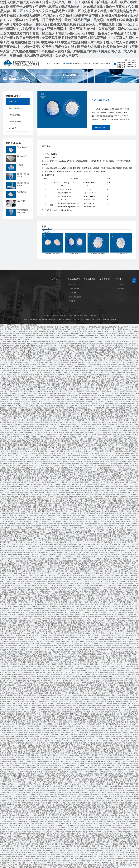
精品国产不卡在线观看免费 (31, 606)
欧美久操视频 (74, 404)
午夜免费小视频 (130, 422)
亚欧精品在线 (30, 772)
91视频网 (77, 366)
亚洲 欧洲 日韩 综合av (131, 360)
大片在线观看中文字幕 (85, 757)
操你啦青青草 (34, 811)
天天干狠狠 (132, 551)
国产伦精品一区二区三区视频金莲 (56, 747)
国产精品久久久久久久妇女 (69, 453)
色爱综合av (12, 852)
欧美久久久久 (58, 687)
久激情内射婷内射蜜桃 (109, 751)
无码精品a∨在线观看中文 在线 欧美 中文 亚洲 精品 (77, 598)
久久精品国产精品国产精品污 (36, 534)
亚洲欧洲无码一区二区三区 (76, 718)
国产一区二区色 (39, 807)
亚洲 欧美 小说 (93, 600)
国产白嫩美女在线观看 (54, 546)
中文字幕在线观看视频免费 (14, 462)
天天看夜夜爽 (104, 803)
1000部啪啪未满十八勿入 (85, 586)
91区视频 (122, 457)
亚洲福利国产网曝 (87, 664)
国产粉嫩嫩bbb (38, 538)
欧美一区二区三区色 (37, 488)
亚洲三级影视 (24, 582)
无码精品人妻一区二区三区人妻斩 (17, 354)
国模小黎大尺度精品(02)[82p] (22, 344)
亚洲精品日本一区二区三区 (111, 848)
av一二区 (116, 582)
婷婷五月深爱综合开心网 (110, 619)
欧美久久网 (132, 400)
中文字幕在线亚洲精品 (51, 768)
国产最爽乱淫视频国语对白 (62, 540)
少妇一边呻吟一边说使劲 (42, 774)
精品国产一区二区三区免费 (35, 517)
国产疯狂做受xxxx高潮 (130, 573)
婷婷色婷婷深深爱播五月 (28, 526)
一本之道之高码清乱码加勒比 (96, 377)
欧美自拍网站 (119, 819)
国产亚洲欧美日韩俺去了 (53, 691)
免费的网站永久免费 (102, 486)
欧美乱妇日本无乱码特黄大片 (88, 790)
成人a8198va (57, 557)
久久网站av (112, 511)
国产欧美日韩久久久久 (11, 584)
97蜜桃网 (78, 391)
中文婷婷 (66, 536)
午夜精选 (48, 538)
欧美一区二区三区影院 (102, 625)
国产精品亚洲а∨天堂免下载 (70, 815)
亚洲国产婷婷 (19, 683)
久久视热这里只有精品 (57, 495)
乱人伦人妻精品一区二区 (78, 600)
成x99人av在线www (77, 536)
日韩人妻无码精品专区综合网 (51, 726)
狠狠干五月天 (114, 495)
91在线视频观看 (89, 526)
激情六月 (120, 681)
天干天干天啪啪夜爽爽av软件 (99, 408)
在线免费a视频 (90, 429)
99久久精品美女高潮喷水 (118, 617)
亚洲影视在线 (104, 730)
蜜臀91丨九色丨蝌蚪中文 (41, 594)
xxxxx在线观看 (72, 528)
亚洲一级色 (134, 486)
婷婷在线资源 (26, 511)
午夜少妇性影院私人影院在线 (11, 346)
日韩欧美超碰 (60, 807)
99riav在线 (46, 706)
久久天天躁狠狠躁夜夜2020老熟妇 (124, 470)
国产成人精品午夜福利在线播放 (122, 505)
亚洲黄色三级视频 (122, 701)
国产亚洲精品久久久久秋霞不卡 (65, 565)
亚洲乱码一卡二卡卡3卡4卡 (122, 737)
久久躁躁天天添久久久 (84, 621)
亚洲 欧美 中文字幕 (32, 730)
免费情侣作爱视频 (73, 573)
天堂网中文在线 (52, 350)
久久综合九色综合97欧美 (20, 751)
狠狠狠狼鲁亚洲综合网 (85, 447)
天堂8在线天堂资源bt (46, 600)
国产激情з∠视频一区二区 (45, 431)
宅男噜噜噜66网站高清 (97, 732)
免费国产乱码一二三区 (70, 584)
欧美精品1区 (114, 553)
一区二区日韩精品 (123, 371)
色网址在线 (30, 567)
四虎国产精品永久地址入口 (89, 575)
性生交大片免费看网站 (116, 722)
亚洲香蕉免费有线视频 (62, 857)
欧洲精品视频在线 (61, 615)
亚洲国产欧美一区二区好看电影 (72, 852)
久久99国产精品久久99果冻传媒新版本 (52, 375)
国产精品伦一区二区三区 (113, 538)
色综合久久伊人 (42, 414)
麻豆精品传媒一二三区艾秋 (41, 542)
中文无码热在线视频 (42, 699)
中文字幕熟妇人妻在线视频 (46, 381)
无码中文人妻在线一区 (57, 422)
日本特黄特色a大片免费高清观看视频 (55, 404)
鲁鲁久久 (55, 828)
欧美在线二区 (42, 362)
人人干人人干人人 (87, 530)
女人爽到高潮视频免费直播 (99, 650)
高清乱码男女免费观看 (27, 795)
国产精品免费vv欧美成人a (117, 551)
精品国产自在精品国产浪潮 (65, 751)
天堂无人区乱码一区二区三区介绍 (101, 637)
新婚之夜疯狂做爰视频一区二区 (26, 588)
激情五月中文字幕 (83, 495)
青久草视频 (67, 739)
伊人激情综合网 (57, 867)
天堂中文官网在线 (7, 559)
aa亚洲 (13, 844)
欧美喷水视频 (83, 842)
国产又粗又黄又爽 (30, 478)
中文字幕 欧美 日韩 (24, 402)
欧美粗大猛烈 (53, 770)
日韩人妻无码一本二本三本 (108, 772)
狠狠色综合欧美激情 (10, 809)
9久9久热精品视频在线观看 (97, 478)
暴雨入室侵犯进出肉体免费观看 (45, 472)
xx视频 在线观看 (95, 673)
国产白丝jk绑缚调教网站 (87, 648)
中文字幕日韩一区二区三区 (115, 449)
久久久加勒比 (91, 735)
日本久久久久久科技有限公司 (34, 823)
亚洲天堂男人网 (91, 774)
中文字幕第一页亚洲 (117, 844)
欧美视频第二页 (65, 828)
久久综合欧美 (61, 439)
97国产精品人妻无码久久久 (82, 652)
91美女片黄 (101, 400)
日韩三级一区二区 (101, 610)
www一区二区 (18, 766)
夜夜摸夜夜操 (22, 735)
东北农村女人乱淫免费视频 (99, 387)
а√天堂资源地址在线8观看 (29, 553)
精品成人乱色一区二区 (19, 788)
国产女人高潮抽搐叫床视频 (114, 441)
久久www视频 (129, 778)
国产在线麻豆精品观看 (24, 571)
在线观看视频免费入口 (74, 627)
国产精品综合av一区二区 (44, 567)
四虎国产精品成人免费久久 (84, 350)
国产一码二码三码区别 (92, 346)
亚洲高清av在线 (88, 747)
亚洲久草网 (128, 679)
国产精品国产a (112, 832)
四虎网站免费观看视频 (54, 551)
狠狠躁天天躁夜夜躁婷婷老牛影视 (63, 745)
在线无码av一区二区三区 (121, 716)
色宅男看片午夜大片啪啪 (28, 513)
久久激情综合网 (6, 807)
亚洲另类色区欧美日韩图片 (91, 815)
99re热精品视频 (45, 718)
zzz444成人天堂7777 (111, 447)
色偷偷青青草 (107, 673)
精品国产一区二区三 (48, 412)
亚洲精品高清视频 (13, 445)
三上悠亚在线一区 (87, 677)
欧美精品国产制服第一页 (69, 606)
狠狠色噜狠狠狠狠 (27, 410)
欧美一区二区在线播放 (112, 666)
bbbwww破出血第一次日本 (10, 639)
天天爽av (77, 737)
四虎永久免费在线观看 (45, 497)
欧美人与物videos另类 (119, 385)
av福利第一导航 (43, 356)
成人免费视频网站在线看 (121, 455)
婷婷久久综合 (5, 435)
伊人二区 (85, 726)
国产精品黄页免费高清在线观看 (21, 484)
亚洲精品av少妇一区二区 (58, 826)
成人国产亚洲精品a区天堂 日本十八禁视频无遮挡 (56, 464)
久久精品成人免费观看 (40, 826)
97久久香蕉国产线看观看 (124, 383)
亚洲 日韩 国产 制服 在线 (28, 474)
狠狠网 (68, 414)
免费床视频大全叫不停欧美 (125, 369)
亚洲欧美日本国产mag (33, 462)
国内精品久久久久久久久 (87, 821)
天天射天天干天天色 (93, 778)
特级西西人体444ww (72, 426)
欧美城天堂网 (33, 735)
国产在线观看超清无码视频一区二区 (104, 615)
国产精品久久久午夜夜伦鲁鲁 (58, 772)
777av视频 (53, 830)
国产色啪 (71, 621)
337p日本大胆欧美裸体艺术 (14, 660)
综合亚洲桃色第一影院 (13, 393)
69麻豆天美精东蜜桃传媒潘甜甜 (12, 741)
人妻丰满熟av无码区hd (124, 350)
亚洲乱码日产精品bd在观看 (18, 619)
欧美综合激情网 (124, 613)
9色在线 (91, 534)
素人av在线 (26, 617)
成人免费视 (10, 536)
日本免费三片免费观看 (52, 577)
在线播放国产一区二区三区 (10, 511)
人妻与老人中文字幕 (14, 803)
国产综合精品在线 (101, 586)
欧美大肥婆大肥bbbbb (25, 637)
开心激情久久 (69, 391)
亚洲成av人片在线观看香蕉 (45, 457)
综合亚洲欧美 (43, 360)
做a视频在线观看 (26, 540)
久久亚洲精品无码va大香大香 (11, 400)
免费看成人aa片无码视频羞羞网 (116, 416)
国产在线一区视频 (32, 377)
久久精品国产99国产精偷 (76, 402)
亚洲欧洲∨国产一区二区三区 (52, 681)
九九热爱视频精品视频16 (91, 513)
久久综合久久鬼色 (109, 524)
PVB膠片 (18, 128)
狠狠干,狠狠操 (38, 691)
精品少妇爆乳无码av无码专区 (125, 404)
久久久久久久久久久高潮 (85, 431)
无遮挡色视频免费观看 (130, 749)
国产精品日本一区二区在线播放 (58, 424)
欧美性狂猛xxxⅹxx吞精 (71, 681)
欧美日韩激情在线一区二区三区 (46, 757)
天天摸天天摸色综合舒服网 (78, 617)
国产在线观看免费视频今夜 (98, 805)
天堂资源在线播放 (7, 381)
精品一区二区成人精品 (94, 823)
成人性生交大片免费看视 (38, 530)
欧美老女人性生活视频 (21, 701)
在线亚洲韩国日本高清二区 (92, 460)
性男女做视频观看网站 (22, 342)
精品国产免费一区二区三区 (101, 362)
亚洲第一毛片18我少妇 (8, 610)
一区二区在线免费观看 (86, 544)
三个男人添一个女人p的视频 (26, 819)
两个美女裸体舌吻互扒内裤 (32, 346)
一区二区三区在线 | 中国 (51, 859)
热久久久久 (80, 751)
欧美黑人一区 (109, 695)
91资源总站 (85, 519)
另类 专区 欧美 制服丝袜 (72, 726)
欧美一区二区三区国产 (104, 604)
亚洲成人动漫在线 (21, 650)
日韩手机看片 (58, 522)
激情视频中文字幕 (122, 375)
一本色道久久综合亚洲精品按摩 (117, 852)
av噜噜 (88, 633)
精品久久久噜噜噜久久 (121, 764)
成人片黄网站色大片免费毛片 (41, 786)
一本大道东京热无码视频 (41, 668)
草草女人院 (61, 532)
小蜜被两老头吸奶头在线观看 (127, 524)
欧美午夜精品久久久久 (80, 637)
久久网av (79, 488)
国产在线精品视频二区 (78, 478)
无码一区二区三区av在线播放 (112, 608)
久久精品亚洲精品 (129, 743)
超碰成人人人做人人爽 (116, 660)
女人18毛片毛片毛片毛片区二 (54, 784)
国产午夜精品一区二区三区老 (32, 505)
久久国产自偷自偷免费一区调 (46, 389)
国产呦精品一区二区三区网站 (39, 737)
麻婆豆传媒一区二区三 (118, 720)
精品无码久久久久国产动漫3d (63, 354)
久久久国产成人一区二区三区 (126, 598)
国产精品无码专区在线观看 (98, 617)
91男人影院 (93, 515)
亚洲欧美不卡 (40, 429)
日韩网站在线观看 (57, 664)
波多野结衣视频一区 (89, 366)
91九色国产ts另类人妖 (57, 414)
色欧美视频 (4, 575)
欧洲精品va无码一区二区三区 (41, 716)
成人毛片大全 (115, 730)
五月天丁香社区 (77, 414)
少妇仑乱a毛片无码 (77, 848)
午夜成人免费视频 (98, 633)
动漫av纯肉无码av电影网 (14, 633)
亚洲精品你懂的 (61, 617)
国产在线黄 (39, 809)
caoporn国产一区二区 (66, 350)
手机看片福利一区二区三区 (104, 683)
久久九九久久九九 (131, 836)
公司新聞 (119, 284)
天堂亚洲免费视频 (130, 648)
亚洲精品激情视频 (23, 714)
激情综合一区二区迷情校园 (114, 718)
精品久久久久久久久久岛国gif (30, 805)
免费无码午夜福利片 (128, 497)
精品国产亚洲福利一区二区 (106, 429)
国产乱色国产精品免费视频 (64, 604)
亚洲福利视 (80, 364)
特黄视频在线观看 (89, 557)
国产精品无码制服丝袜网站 (83, 410)
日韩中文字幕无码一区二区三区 (93, 356)
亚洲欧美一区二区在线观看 (34, 844)
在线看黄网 (30, 755)
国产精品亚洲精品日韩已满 (54, 400)
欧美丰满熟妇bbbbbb (100, 621)
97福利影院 (126, 786)
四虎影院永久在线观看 (29, 503)
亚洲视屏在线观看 (114, 594)
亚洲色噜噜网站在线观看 (44, 604)
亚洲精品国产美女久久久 (96, 832)
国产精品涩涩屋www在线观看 (22, 652)
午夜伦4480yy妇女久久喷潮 (102, 764)
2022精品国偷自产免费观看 (128, 739)
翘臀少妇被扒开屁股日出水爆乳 (32, 445)
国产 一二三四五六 (50, 532)
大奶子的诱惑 (108, 797)
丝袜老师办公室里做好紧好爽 (11, 830)
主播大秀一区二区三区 (75, 666)
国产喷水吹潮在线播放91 (120, 486)
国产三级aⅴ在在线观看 (66, 732)
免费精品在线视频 (77, 360)
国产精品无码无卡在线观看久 (78, 685)
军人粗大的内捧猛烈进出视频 (63, 646)
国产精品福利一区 (22, 371)
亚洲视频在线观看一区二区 (126, 522)
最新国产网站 (14, 364)
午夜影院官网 (67, 861)
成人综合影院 (27, 691)
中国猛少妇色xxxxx (43, 867)
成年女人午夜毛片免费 (40, 848)
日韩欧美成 (7, 780)
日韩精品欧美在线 (48, 751)
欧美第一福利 (31, 507)
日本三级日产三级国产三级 (112, 627)
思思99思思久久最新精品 (73, 867)
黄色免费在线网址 (48, 712)
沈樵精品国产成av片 (7, 838)
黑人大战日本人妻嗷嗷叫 (125, 774)
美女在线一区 (55, 865)
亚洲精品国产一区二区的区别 (95, 788)
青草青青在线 (32, 466)
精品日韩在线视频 (40, 393)
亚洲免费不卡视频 (11, 749)
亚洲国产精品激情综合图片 (37, 855)
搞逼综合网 (109, 542)
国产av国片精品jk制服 (65, 749)
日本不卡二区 (130, 735)
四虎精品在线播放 (51, 445)
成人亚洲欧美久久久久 (98, 519)
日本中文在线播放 (35, 619)
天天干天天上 (99, 546)
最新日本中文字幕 (132, 379)
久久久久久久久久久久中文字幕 (117, 633)
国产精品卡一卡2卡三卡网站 (77, 422)
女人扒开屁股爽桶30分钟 (19, 569)
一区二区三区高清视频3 (35, 352)
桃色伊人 (89, 629)
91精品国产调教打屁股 (129, 509)
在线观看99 (77, 369)
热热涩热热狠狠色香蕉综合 (45, 410)
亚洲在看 (33, 371)
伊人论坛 (106, 747)
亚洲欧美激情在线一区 (27, 468)
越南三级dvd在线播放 (16, 387)
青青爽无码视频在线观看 (100, 865)
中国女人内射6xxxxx (37, 629)
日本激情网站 (11, 761)
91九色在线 (63, 782)
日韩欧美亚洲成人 (100, 499)
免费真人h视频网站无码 (82, 491)
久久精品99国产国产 (70, 821)
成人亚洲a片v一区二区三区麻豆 (49, 819)
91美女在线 (132, 495)
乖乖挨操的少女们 (113, 569)
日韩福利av (52, 792)
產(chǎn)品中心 (67, 69)
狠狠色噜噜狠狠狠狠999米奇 (51, 679)
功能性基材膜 (18, 115)
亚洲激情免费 (115, 509)
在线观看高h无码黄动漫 (10, 513)
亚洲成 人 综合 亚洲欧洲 (119, 685)
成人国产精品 (33, 635)
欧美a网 (125, 726)
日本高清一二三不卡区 (92, 619)
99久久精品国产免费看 (110, 439)
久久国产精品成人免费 (57, 642)
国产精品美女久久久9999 (73, 592)
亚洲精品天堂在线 (81, 433)
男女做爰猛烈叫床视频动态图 (35, 387)
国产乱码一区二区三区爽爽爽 (76, 780)
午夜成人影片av (81, 761)
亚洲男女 (46, 619)
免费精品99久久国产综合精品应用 (59, 569)
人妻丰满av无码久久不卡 (79, 435)
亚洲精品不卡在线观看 (23, 369)
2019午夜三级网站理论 (121, 567)
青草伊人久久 (101, 799)
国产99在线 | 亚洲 (117, 693)
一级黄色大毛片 (123, 615)
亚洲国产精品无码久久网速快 (22, 472)
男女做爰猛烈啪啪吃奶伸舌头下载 (65, 449)
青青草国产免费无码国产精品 (38, 832)
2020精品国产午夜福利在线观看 (36, 608)
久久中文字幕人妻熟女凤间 (118, 393)
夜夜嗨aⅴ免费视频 (81, 720)
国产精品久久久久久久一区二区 (62, 737)
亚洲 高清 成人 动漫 (31, 509)
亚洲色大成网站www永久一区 (50, 654)
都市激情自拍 (67, 515)
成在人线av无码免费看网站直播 (111, 826)
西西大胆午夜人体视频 (128, 865)
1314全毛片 (27, 830)
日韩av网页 (84, 689)
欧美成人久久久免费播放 (70, 474)
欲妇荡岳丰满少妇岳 (85, 625)
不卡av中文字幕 (98, 528)
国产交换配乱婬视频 (44, 519)
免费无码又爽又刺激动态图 (91, 517)
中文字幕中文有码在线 (35, 515)
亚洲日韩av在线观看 (103, 385)
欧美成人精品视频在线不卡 (52, 813)
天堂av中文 (60, 381)
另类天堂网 (36, 366)
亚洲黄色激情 (99, 571)
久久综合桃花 (121, 491)
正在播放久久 (35, 404)
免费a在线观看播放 (70, 437)
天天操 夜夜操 (98, 629)
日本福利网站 (130, 499)
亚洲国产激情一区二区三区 (13, 770)
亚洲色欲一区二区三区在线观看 (57, 823)
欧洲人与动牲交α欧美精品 (55, 596)
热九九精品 (50, 807)
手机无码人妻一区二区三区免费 (61, 675)
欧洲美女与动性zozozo (14, 551)
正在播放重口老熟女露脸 (124, 588)
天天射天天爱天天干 (15, 555)
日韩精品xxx (15, 435)
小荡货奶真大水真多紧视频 (46, 749)
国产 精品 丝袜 (41, 772)
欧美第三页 (15, 689)
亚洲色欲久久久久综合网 (111, 867)
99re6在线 (13, 623)
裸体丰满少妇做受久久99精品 (120, 387)
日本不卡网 (99, 776)
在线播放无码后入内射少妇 (116, 732)
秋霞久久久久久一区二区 (65, 761)
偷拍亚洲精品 (29, 579)
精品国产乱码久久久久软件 (60, 553)
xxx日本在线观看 (12, 426)
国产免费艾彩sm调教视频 (90, 819)
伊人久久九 (20, 850)
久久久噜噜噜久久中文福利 (24, 615)
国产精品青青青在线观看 (84, 499)
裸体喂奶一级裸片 (7, 362)
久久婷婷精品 (40, 424)
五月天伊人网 (54, 453)
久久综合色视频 (74, 695)
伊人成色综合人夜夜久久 (66, 728)
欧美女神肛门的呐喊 (121, 466)
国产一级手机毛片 (118, 406)
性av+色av (83, 832)
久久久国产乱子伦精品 (63, 369)
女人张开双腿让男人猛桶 (65, 499)
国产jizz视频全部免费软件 (115, 546)
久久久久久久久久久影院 (28, 439)
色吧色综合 (29, 683)
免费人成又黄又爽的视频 (108, 493)
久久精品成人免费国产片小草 (73, 373)
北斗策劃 (87, 319)
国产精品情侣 (5, 679)
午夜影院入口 (40, 435)
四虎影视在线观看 (107, 753)
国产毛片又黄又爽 (84, 865)
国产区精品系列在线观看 (9, 441)
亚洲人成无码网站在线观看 (124, 652)
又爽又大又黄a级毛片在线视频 (63, 602)
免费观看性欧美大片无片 (124, 637)
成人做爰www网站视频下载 (92, 836)
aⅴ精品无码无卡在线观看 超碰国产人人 (117, 559)
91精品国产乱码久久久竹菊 (68, 708)
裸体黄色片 (9, 596)
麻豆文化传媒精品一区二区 (19, 786)
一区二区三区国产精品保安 (91, 834)
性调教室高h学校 (108, 859)
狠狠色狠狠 (127, 342)
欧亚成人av (63, 844)
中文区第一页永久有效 (92, 383)
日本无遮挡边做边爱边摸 (15, 443)
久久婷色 (11, 865)
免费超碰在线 (35, 751)
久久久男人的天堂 (122, 861)
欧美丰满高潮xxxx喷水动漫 (40, 714)
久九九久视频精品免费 (44, 420)
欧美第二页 (12, 460)
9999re (109, 782)
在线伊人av (12, 772)
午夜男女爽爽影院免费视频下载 (83, 441)
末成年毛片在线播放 (80, 515)
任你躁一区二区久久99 (59, 451)
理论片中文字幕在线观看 (17, 832)
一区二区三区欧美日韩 (94, 813)
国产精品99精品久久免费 (36, 836)
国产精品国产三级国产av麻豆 (44, 741)
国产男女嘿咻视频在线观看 (40, 689)
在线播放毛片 (125, 706)
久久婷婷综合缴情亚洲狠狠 (100, 685)
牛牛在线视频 (87, 745)
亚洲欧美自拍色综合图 (127, 488)
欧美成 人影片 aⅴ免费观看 (61, 480)
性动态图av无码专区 (19, 780)
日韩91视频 (52, 575)
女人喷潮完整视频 (81, 732)
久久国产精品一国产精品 (110, 354)
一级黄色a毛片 (132, 828)
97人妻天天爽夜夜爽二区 (27, 356)
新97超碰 (84, 855)
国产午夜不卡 (84, 782)
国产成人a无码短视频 (57, 753)
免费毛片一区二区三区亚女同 (57, 842)
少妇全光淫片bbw (133, 511)
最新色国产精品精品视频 (72, 836)
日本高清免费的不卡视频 (99, 495)
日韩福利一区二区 (13, 538)
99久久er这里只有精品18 (13, 644)
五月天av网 (31, 546)
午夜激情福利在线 (71, 658)
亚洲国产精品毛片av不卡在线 (60, 797)
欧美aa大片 (29, 693)
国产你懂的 (45, 555)
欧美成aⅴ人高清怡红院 (74, 509)
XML (93, 319)
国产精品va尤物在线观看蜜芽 (74, 724)
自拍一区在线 (93, 422)
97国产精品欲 (69, 840)
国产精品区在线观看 (130, 608)
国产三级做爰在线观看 (33, 828)
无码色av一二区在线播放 (25, 406)
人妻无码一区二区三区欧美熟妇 (23, 457)
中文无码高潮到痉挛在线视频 (118, 410)
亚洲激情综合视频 (32, 724)
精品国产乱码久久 (27, 435)
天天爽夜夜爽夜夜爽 (39, 764)
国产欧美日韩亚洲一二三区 (115, 379)
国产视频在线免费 (71, 687)
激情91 (127, 474)
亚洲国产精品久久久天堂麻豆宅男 (33, 350)
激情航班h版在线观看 (69, 484)
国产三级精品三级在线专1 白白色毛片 (54, 811)
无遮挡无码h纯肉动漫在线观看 (74, 629)
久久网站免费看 (94, 590)
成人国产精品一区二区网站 (72, 557)
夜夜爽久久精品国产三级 (104, 708)
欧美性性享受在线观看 (32, 770)
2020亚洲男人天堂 (19, 728)
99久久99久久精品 (37, 801)
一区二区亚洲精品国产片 (9, 582)
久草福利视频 (92, 716)
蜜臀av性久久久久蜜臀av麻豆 (80, 342)
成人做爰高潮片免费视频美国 (67, 575)
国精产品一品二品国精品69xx (126, 792)
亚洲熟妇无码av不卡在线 (119, 714)
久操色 (81, 658)
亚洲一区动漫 (105, 575)
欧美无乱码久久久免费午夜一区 (72, 429)
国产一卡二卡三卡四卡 (31, 644)
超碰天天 (112, 691)
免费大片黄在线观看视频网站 (79, 482)
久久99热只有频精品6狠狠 (124, 515)
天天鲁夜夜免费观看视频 (26, 695)
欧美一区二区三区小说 (80, 594)
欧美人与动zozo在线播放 (110, 517)
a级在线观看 (31, 519)
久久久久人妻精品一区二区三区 (125, 542)
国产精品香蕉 (44, 455)
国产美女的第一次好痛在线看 (118, 668)
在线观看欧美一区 (41, 792)
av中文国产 (98, 447)
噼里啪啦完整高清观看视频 (125, 451)
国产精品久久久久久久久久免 (30, 441)
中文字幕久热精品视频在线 (73, 505)
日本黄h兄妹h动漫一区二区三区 (96, 691)
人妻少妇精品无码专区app (46, 761)
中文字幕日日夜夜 (76, 701)
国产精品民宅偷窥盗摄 (53, 821)
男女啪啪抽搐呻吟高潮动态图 (71, 710)
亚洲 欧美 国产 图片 (121, 708)
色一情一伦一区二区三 (19, 418)
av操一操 (98, 747)
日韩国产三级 (104, 553)
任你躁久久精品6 (28, 424)
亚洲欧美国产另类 (43, 664)
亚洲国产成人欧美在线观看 (94, 373)
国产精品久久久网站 (126, 364)
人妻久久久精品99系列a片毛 (110, 573)
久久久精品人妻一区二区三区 (41, 557)
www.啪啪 (32, 749)
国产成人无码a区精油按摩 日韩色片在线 (64, 832)
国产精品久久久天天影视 (42, 658)
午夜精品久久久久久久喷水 (90, 453)
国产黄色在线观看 (61, 600)
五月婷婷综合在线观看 (106, 774)
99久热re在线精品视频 (52, 563)
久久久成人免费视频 (69, 865)
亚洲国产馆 (131, 491)
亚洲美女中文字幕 (103, 654)
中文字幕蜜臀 (19, 495)
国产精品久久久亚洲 (88, 551)
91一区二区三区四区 (101, 741)
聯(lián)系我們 (106, 69)
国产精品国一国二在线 (57, 416)
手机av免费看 (102, 863)
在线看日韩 (71, 495)
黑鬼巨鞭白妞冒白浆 (35, 747)
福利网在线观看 (14, 840)
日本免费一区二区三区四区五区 (49, 433)
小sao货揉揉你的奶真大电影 (115, 675)
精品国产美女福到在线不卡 (59, 406)
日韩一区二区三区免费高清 (32, 373)
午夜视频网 (89, 776)
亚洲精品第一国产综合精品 (71, 730)
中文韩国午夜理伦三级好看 (67, 472)
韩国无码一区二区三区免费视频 (74, 722)
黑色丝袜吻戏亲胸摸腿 (103, 534)
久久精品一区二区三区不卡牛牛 (103, 861)
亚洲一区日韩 (44, 553)
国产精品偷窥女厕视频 (24, 838)
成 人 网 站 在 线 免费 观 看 (105, 526)
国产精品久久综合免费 (35, 561)
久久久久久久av (125, 389)
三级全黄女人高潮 (7, 369)
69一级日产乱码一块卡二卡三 (68, 830)
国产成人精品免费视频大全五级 (105, 468)
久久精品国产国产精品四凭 (91, 412)
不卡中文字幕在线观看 (72, 443)
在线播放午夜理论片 (36, 821)
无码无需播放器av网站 (93, 364)
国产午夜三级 (80, 354)
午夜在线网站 (99, 497)
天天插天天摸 (68, 613)
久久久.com (75, 608)
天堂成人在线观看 (61, 704)
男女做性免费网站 (116, 648)
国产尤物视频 (100, 375)
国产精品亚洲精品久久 (43, 666)
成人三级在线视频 (7, 451)
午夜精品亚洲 (97, 424)
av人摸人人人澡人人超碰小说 (90, 522)
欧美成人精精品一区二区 (32, 536)
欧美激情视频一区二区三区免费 (23, 699)
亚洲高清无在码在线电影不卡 (38, 559)
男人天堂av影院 (106, 590)
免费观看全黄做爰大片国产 (93, 416)
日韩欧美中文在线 (18, 567)
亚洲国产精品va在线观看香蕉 (127, 366)
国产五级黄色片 (116, 743)
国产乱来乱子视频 (112, 830)
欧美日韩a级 (134, 433)
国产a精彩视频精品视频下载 (112, 513)
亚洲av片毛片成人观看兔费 (24, 590)
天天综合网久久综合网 (82, 749)
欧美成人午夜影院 (119, 782)
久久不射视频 (24, 404)
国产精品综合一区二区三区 (38, 639)
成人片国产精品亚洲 (14, 861)
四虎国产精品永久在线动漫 (18, 408)
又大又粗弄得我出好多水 (122, 426)
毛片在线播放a (78, 631)
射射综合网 (36, 369)
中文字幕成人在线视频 (27, 867)
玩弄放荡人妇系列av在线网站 (63, 538)
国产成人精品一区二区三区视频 (37, 495)
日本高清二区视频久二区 (99, 697)
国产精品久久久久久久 (13, 673)
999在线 (75, 743)
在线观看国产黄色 (107, 383)
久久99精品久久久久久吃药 (59, 356)
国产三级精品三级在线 (33, 482)
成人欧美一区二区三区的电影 (101, 567)
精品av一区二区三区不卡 (17, 836)
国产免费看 (7, 507)
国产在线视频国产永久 (56, 530)
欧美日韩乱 (78, 613)
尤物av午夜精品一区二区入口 (105, 664)
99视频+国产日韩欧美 (91, 592)
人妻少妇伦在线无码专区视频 (53, 408)
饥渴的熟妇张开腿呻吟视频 (116, 356)
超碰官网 (56, 710)
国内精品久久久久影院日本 (27, 600)
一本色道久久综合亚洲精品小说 (100, 435)
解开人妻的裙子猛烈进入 (75, 807)
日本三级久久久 (56, 739)
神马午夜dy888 (10, 395)
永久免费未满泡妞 (105, 501)
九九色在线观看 (20, 522)
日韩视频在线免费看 (54, 544)
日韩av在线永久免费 (63, 348)
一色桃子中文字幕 (127, 757)
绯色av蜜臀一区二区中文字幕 (28, 718)
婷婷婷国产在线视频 (72, 664)
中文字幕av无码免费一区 (105, 846)
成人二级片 (113, 613)
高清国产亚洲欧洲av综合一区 (82, 348)
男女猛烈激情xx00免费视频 (14, 693)
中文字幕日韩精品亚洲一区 (62, 542)
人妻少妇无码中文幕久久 (112, 414)
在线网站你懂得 (14, 503)
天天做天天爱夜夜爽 (109, 480)
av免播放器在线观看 (74, 486)
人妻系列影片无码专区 (41, 865)
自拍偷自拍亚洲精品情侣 (9, 468)
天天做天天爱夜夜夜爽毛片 (63, 656)
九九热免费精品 (26, 348)
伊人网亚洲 (7, 799)
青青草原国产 (117, 577)
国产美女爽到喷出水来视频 (19, 817)
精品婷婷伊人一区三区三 (39, 797)
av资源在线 (117, 797)
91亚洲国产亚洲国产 (26, 809)
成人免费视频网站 (107, 780)
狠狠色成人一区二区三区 (95, 389)
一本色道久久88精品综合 (24, 528)
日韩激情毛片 (5, 689)
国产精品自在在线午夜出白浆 (30, 470)
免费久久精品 (51, 776)
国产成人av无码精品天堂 (9, 488)
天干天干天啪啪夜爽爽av (115, 474)
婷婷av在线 (53, 447)
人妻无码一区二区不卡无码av (84, 507)
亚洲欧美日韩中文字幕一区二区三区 (78, 766)
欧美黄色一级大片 (29, 431)
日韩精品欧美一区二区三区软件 (57, 435)
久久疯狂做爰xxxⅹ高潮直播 (18, 573)
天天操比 (69, 588)
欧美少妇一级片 (86, 426)
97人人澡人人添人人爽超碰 (51, 633)
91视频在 (104, 613)
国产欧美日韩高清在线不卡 (54, 755)
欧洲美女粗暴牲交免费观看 (121, 704)
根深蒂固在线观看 (60, 621)
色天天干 (30, 565)
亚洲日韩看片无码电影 (23, 753)
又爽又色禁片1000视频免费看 (45, 790)
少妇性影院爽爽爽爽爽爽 (45, 695)
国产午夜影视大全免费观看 (90, 608)
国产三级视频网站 (61, 387)
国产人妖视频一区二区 (65, 491)
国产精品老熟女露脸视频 (99, 602)
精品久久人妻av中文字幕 (118, 741)
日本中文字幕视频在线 (14, 586)
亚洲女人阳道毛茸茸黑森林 (56, 625)
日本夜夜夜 (71, 488)
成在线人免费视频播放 (110, 412)
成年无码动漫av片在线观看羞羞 (105, 464)
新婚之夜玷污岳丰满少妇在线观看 (112, 592)
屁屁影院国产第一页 (49, 366)
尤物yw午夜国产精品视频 (103, 757)
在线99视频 (82, 449)
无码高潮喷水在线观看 (71, 551)
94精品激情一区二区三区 (102, 745)
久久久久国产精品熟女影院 (33, 766)
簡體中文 (127, 60)
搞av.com (88, 424)
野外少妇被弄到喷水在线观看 (93, 596)
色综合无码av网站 (116, 747)
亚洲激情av (59, 592)
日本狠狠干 (34, 437)
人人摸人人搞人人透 (22, 557)
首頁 (48, 63)
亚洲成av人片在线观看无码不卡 (113, 755)
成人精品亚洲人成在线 (14, 358)
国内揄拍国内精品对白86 (127, 646)
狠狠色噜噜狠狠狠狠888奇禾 (72, 383)
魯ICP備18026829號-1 (109, 319)
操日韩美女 (72, 842)
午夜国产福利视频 (41, 422)
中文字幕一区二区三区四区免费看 (65, 648)
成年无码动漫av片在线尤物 (127, 344)
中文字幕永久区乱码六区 (120, 420)
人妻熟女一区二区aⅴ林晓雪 (67, 670)
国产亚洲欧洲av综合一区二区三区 (62, 693)
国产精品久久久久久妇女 (96, 623)
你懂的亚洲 (24, 689)
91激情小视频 (26, 848)
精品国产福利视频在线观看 (42, 511)
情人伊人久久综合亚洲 (43, 863)
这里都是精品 (6, 778)
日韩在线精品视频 (129, 699)
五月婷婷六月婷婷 (51, 844)
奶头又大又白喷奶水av (43, 522)
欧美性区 (19, 712)
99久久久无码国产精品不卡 (105, 431)
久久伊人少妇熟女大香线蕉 (94, 675)
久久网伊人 (44, 635)
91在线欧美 (101, 759)
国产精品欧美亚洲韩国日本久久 (24, 476)
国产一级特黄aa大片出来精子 (76, 784)
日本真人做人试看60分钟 (129, 557)
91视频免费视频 (120, 753)
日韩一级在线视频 (27, 598)
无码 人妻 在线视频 (41, 637)
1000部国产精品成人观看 (63, 631)
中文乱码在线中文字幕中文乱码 (111, 662)
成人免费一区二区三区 (26, 592)
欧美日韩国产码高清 (66, 445)
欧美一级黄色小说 (59, 718)
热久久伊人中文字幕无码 (118, 395)
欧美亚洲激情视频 (38, 491)
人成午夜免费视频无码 (43, 590)
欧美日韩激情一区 (66, 668)
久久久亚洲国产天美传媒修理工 (14, 548)
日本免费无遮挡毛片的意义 (32, 784)
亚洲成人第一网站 (61, 644)
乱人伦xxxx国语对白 (49, 441)
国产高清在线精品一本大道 (81, 857)
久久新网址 (114, 561)
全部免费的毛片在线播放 (56, 393)
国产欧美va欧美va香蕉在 (92, 693)
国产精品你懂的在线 (74, 362)
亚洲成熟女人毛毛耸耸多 (49, 799)
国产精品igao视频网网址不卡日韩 (96, 850)
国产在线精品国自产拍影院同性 (51, 724)
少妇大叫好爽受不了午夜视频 (105, 855)
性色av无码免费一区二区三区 (90, 712)
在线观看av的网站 (84, 393)
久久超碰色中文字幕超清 (92, 809)
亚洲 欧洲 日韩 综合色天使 (65, 586)
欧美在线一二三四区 (89, 397)
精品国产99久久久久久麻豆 (115, 381)
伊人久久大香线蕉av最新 (43, 540)
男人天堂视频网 (64, 561)
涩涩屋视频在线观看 (50, 782)
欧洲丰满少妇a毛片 (66, 846)
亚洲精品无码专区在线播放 (30, 840)
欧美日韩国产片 (105, 600)
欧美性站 (130, 720)
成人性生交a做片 (75, 747)
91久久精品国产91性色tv (22, 542)
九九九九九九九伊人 (105, 582)
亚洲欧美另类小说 (25, 577)
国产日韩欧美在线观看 (127, 571)
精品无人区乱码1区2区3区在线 (83, 569)
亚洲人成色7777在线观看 (91, 699)
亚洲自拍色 (48, 801)
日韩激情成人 (14, 540)
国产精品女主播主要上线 (51, 470)
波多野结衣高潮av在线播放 (119, 443)
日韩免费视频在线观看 (27, 414)
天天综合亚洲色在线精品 (113, 360)
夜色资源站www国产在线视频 (59, 608)
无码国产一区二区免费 (75, 850)
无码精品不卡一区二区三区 (73, 462)
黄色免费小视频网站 (112, 497)
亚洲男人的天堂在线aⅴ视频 (75, 753)
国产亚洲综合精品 (82, 602)
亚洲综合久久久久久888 (64, 805)
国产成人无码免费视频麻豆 (127, 530)
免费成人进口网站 (129, 513)
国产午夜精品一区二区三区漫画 (54, 850)
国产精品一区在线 (65, 507)
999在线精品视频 (60, 685)
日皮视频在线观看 (57, 455)
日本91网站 (48, 809)
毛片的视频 (41, 697)
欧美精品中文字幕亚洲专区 (112, 710)
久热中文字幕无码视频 (124, 766)
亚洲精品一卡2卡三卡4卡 (9, 404)
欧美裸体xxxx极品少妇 (55, 660)
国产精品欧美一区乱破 (106, 701)
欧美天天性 (95, 749)
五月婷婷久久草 (51, 352)
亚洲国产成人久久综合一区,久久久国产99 (116, 484)
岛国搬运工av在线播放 (38, 701)
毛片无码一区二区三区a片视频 (63, 863)
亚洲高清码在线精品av (83, 646)
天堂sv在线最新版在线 (107, 548)
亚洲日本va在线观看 (110, 424)
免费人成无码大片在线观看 (87, 565)
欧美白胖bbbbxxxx (71, 759)
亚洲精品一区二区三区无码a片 (44, 838)
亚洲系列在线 (16, 424)
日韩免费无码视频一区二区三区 (50, 437)
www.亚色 (24, 364)
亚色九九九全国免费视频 (12, 691)
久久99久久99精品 (58, 627)
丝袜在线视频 (89, 505)
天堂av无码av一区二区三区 (94, 852)
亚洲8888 (6, 482)
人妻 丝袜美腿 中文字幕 (9, 813)
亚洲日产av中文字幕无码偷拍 (90, 439)
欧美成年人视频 (59, 801)
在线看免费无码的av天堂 (43, 652)
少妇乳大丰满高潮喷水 (70, 654)
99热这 (82, 778)
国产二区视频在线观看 (19, 635)
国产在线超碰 (8, 522)
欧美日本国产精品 (59, 590)
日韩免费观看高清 (24, 366)
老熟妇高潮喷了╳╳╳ (43, 602)
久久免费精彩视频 (24, 668)
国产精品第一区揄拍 (38, 582)
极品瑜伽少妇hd (113, 532)
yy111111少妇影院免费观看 (103, 426)
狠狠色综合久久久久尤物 (83, 464)
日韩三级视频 (18, 706)
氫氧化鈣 (18, 102)
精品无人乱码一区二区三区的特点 (19, 594)
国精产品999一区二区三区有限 (119, 728)
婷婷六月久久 (21, 565)
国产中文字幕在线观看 (113, 476)
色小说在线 (62, 389)
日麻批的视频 (91, 400)
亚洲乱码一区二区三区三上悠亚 (26, 360)
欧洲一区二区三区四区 (32, 555)
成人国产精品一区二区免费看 (26, 464)
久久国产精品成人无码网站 (24, 757)
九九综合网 (54, 689)
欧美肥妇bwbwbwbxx (14, 784)
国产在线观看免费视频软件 (16, 519)
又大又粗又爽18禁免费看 (9, 526)
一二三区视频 (63, 482)
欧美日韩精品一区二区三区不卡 (103, 491)
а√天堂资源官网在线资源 (46, 468)
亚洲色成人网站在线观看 (74, 381)
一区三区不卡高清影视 (113, 596)
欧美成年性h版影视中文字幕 (125, 683)
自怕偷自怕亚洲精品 (127, 447)
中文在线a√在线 (34, 679)
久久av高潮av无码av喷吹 (42, 646)
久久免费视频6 (75, 356)
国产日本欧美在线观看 (115, 788)
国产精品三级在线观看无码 (24, 732)
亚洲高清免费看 (88, 486)
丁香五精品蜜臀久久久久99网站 (85, 838)
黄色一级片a (105, 406)
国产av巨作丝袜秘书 (55, 613)
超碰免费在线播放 (93, 753)
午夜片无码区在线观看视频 (92, 358)
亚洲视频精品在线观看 (77, 735)
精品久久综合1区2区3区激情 (79, 644)
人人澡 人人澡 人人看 (82, 567)
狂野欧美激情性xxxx (74, 358)
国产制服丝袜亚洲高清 (53, 677)
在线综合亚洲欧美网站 (95, 718)
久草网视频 (134, 472)
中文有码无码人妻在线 (107, 371)
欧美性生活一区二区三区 (53, 505)
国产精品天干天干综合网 (15, 642)
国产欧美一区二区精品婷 (80, 561)
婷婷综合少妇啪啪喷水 (37, 834)
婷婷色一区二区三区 (45, 503)
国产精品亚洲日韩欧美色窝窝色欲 (81, 704)
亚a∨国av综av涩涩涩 (10, 429)
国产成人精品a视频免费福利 (92, 770)
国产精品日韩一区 (91, 701)
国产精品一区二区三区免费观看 (103, 766)
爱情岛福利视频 (9, 464)
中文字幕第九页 (128, 596)
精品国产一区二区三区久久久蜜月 (23, 710)
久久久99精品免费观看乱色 (69, 689)
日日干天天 (32, 460)
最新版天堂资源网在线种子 (24, 602)
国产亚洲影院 (40, 426)
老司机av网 (99, 538)
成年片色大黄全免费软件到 (88, 472)
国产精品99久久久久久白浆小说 (68, 412)
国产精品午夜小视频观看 (127, 635)
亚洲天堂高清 (42, 364)
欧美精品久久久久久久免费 (27, 739)
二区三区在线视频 (10, 735)
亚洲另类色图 (21, 681)
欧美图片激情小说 (63, 379)
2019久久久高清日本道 (80, 480)
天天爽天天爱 (124, 606)
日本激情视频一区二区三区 (67, 790)
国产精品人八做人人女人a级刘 (48, 474)
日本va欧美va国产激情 (40, 753)
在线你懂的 (19, 842)
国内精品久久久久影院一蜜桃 (112, 778)
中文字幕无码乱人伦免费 (93, 414)
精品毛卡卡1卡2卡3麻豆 (15, 608)
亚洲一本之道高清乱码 (69, 635)
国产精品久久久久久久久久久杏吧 (46, 571)
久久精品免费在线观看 (11, 412)
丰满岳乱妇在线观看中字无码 (111, 699)
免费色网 (20, 844)
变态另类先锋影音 (11, 646)
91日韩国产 (121, 511)
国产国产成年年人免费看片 (126, 855)
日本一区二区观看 (33, 728)
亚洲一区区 (83, 743)
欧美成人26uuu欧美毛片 (50, 606)
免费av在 (28, 722)
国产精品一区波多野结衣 (26, 761)
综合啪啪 (116, 757)
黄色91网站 (39, 592)
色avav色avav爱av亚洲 (91, 488)
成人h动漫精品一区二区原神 (77, 590)
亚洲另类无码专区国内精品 (50, 730)
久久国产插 (111, 519)
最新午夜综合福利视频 (114, 759)
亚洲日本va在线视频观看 (14, 478)
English (134, 60)
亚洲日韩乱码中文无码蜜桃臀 (85, 445)
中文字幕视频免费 (126, 803)
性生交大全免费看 (87, 546)
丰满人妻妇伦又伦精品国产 (118, 863)
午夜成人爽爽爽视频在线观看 (116, 400)
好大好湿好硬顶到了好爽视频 (58, 764)
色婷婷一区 (79, 840)
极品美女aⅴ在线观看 (41, 693)
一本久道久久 (40, 625)
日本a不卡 (96, 532)
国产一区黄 (130, 555)
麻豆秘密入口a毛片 (26, 646)
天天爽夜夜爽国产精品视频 (95, 807)
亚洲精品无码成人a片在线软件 (52, 840)
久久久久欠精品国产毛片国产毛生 (105, 857)
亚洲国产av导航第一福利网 (72, 679)
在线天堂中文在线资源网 (12, 480)
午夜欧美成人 (110, 402)
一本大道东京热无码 (87, 799)
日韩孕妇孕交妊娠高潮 (67, 571)
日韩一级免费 (41, 660)
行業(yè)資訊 (121, 288)
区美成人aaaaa (79, 524)
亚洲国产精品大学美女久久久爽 (87, 493)
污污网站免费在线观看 (74, 596)
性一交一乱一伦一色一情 (82, 542)
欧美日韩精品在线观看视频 (75, 400)
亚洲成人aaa (20, 722)
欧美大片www (49, 592)
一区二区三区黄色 (11, 631)
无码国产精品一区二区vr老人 (105, 530)
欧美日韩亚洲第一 (24, 759)
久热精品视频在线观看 (74, 619)
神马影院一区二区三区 (46, 586)
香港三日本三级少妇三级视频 (15, 662)
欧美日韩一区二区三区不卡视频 (123, 362)
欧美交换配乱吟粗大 (89, 639)
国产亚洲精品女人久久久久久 (90, 606)
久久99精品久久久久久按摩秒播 (123, 761)
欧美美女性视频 (91, 577)
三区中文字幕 (24, 532)
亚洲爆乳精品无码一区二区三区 (40, 493)
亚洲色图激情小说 (45, 513)
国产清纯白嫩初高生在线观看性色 (104, 646)
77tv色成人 (75, 582)
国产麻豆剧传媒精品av (97, 474)
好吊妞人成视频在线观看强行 (63, 493)
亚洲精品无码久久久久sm (24, 627)
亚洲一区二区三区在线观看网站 (110, 726)
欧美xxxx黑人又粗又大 (59, 650)
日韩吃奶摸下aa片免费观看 (22, 768)
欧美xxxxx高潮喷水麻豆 (119, 565)
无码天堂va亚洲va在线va (123, 644)
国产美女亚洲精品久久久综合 (63, 720)
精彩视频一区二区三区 (92, 755)
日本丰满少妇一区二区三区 (129, 811)
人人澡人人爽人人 (62, 478)
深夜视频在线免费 (96, 689)
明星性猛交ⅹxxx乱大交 (9, 474)
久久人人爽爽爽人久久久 (66, 476)
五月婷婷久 (110, 792)
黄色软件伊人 (84, 697)
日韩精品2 (99, 441)
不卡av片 (110, 652)
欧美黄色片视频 (82, 408)
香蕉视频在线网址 (29, 497)
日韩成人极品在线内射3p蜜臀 (16, 737)
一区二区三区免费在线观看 (78, 387)
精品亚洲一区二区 (34, 745)
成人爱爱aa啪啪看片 (92, 848)
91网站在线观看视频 (23, 654)
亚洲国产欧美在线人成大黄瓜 (33, 861)
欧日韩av (104, 532)
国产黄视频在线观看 (49, 482)
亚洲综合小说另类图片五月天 (26, 362)
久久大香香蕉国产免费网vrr (115, 540)
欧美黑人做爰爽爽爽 (92, 751)
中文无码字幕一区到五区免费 (60, 637)
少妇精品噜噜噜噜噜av (26, 422)
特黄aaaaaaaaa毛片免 (103, 455)
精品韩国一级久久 (85, 528)
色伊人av (89, 724)
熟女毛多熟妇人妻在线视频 (69, 799)
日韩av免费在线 (26, 538)
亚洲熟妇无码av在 (100, 410)
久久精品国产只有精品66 (25, 395)
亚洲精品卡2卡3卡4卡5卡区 (36, 544)
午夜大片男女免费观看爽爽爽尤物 (117, 563)
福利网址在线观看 (27, 621)
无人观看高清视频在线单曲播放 (35, 358)
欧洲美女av (115, 654)
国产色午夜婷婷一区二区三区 (14, 724)
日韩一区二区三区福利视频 (62, 716)
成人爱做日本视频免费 (33, 443)
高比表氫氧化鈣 (18, 108)
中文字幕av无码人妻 (25, 774)
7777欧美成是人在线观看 (56, 534)
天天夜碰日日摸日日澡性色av (49, 526)
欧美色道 (79, 693)
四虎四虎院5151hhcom (78, 772)
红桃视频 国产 (78, 540)
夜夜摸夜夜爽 (104, 536)
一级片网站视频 (100, 579)
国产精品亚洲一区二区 (35, 563)
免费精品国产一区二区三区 (54, 344)
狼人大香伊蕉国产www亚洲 (59, 848)
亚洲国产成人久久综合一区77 (111, 391)
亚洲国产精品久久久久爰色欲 (96, 660)
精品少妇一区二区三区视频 (89, 584)
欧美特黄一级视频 (16, 579)
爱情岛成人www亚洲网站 (99, 656)
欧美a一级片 (113, 805)
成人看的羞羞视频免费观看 (105, 350)
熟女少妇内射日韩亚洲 (90, 730)
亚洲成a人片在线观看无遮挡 (110, 749)
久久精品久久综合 (53, 852)
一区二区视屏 (97, 559)
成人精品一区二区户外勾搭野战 (65, 503)
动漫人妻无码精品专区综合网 (77, 534)
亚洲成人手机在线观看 (11, 348)
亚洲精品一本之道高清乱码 (126, 373)
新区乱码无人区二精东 (46, 478)
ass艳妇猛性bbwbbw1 (102, 505)
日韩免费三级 (89, 462)
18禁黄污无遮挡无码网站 (77, 844)
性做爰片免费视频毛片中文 (120, 536)
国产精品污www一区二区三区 (86, 863)
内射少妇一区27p (73, 439)
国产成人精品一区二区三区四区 (95, 768)
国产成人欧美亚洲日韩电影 (54, 391)
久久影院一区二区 (127, 730)
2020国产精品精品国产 (92, 613)
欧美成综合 (120, 548)
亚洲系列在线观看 (132, 844)
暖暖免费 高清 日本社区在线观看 (29, 859)
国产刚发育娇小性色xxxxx (42, 673)
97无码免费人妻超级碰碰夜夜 (75, 344)
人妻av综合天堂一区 (64, 792)
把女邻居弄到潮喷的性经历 (54, 766)
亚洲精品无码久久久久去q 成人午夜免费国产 (98, 369)
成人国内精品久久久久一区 (78, 673)
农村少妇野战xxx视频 (8, 544)
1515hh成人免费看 (81, 803)
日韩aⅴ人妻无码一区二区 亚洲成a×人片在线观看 (25, 391)
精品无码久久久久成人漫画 (95, 792)
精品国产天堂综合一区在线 (15, 524)
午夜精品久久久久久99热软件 (72, 859)
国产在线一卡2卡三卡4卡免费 (113, 809)
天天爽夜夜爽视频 (35, 408)
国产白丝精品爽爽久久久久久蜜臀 (125, 724)
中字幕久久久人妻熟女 (43, 803)
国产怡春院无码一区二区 (59, 377)
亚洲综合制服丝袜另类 (91, 391)
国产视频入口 (22, 460)
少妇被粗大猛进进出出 (8, 792)
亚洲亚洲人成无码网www (127, 468)
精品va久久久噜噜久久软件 (31, 501)
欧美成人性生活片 (128, 848)
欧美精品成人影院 (106, 819)
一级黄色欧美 (121, 859)
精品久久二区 (21, 447)
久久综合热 (114, 803)
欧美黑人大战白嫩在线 (64, 410)
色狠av (79, 745)
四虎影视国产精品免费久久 (71, 563)
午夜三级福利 (131, 457)
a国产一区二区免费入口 (69, 466)
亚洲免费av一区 (58, 759)
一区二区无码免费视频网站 (52, 536)
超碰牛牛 (123, 495)
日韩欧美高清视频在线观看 (16, 855)
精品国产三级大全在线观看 (56, 488)
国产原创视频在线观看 (53, 515)
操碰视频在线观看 (111, 811)
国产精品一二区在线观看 (94, 360)
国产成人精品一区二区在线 (97, 728)
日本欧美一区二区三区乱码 (23, 385)
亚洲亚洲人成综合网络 (33, 850)
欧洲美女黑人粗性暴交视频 (30, 412)
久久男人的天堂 (111, 739)
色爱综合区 (46, 745)
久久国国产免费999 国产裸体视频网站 (34, 416)
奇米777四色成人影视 (59, 706)
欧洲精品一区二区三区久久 (73, 786)
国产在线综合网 (36, 532)
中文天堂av (119, 735)
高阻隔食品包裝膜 (18, 122)
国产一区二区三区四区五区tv (33, 400)
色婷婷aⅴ (3, 832)
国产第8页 (80, 476)
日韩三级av (76, 519)
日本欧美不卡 (79, 668)
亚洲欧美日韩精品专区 (38, 569)
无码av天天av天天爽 (93, 354)
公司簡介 (58, 63)
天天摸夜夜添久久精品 (115, 623)
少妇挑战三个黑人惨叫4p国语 (29, 726)
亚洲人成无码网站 (41, 406)
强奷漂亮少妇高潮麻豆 (111, 460)
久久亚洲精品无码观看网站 (107, 397)
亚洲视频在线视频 (75, 826)
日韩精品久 (30, 522)
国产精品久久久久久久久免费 (15, 466)
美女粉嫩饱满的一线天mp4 (46, 476)
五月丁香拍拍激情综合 (110, 815)
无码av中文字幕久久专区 (44, 395)
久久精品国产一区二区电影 (65, 431)
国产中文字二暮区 (122, 528)
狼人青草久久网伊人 (79, 828)
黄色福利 (111, 735)
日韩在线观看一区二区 (123, 639)
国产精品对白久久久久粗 (97, 433)
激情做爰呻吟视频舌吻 (71, 546)
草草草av (120, 679)
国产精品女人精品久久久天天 (95, 668)
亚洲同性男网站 (88, 579)
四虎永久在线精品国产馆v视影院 (23, 389)
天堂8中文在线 (111, 344)
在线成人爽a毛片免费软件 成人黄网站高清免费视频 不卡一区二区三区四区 (93, 817)
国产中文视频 (38, 344)
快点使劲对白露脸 (114, 840)
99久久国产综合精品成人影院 (118, 433)
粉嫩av (123, 823)
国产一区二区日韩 (48, 805)
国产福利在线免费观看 (126, 857)
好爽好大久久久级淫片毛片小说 (81, 406)
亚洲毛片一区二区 (77, 424)
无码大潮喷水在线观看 (112, 776)
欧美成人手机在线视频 (123, 780)
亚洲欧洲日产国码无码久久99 (25, 675)
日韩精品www (46, 480)
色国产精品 (100, 830)
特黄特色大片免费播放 (125, 664)
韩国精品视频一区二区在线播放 (30, 813)
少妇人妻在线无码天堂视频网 (85, 588)
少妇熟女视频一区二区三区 (125, 695)
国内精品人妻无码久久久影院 (85, 846)
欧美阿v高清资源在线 (42, 451)
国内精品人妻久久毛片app (63, 567)
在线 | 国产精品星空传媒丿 (128, 397)
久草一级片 (9, 683)
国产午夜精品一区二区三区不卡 (12, 433)
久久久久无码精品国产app (62, 519)
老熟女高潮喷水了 (53, 429)
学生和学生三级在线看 (117, 586)
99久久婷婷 (39, 755)
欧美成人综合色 (97, 342)
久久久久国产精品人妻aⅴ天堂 (34, 551)
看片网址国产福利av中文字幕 (20, 826)
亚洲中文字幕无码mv (108, 784)
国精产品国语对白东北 (74, 416)
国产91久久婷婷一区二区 (72, 397)
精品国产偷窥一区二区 (121, 507)
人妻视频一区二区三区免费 (19, 437)
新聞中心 (96, 63)
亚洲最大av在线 (34, 799)
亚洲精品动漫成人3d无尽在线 (93, 563)
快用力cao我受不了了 (62, 610)
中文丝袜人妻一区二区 (72, 517)
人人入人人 (26, 491)
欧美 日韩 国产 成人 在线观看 (30, 486)
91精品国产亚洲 (92, 553)
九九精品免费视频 (127, 569)
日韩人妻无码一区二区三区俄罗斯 (47, 815)
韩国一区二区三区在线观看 (95, 739)
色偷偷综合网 (14, 664)
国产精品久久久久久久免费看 (39, 573)
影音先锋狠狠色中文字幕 (115, 801)
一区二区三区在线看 (8, 819)
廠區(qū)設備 (77, 69)
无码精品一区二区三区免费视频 (106, 462)
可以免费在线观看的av (11, 621)
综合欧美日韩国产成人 (16, 720)
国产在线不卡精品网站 (29, 453)
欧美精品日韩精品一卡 (14, 509)
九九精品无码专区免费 (110, 606)
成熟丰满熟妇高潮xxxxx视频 (18, 629)
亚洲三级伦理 (51, 582)
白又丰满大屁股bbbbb (12, 606)
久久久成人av (117, 342)
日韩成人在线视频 (112, 389)
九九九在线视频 (125, 445)
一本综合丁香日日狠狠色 (37, 780)
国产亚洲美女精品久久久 (106, 366)
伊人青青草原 (112, 478)
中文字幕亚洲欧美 (108, 522)
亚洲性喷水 (39, 598)
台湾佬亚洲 (43, 524)
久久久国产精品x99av (47, 418)
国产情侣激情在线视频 (16, 377)
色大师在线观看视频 (128, 666)
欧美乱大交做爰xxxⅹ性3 (96, 344)
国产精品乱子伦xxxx (108, 679)
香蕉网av (83, 623)
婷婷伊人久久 (27, 658)
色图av (106, 443)
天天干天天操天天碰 (60, 673)
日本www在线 (14, 670)
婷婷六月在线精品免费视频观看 (92, 695)
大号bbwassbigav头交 (110, 364)
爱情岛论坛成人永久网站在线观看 (21, 656)
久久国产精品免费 (81, 805)
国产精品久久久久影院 (111, 823)
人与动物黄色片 (125, 815)
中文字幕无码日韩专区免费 (80, 714)
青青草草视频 (131, 859)
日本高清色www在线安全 (62, 385)
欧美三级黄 (123, 462)
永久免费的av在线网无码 (58, 639)
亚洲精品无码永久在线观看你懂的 (50, 623)
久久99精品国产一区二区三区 (91, 443)
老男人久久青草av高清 (75, 375)
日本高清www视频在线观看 (16, 561)
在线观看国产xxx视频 (65, 366)
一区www (14, 745)
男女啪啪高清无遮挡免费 (122, 435)
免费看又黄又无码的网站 (44, 565)
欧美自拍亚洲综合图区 (88, 654)
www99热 (50, 387)
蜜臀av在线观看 (108, 358)
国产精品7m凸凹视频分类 (42, 722)
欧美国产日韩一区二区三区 (65, 741)
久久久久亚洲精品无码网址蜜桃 (123, 437)
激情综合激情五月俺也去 (20, 743)
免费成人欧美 (72, 625)
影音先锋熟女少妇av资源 (24, 451)
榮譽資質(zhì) (87, 69)
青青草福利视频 (94, 780)
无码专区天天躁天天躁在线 (76, 801)
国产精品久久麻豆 (111, 571)
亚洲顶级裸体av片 (18, 828)
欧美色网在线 (13, 708)
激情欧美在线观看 (59, 666)
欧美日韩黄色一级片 (107, 670)
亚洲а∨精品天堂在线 (48, 728)
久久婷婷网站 (5, 751)
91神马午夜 (126, 544)
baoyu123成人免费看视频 (82, 861)
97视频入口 (93, 726)
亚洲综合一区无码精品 (93, 524)
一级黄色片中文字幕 (103, 470)
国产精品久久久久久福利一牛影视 (111, 422)
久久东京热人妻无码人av (129, 687)
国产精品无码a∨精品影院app (89, 395)
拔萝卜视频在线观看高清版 (74, 660)
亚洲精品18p (43, 453)
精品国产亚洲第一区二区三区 (38, 447)
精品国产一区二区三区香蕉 (43, 685)
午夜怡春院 (17, 420)
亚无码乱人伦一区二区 (30, 455)
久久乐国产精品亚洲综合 (97, 418)
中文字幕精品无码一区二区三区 (43, 499)
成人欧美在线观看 (48, 486)
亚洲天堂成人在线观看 (33, 720)
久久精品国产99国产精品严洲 (112, 346)
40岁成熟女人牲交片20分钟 (29, 631)
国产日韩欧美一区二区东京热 (44, 348)
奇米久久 (97, 406)
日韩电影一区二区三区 (113, 629)
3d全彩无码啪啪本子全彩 (43, 621)
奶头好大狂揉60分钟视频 (117, 828)
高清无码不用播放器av (106, 515)
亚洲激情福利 (50, 491)
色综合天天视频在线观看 (94, 706)
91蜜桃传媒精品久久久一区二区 (71, 768)
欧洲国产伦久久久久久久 (70, 819)
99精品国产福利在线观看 (62, 652)
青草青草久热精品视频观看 (97, 828)
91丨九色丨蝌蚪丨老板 (24, 865)
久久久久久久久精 (72, 501)
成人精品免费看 (42, 675)
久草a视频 (30, 426)
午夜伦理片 (38, 846)
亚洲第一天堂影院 (21, 530)
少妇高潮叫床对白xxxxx (37, 788)
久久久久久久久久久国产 (75, 776)
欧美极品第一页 (98, 542)
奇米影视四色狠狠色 (51, 846)
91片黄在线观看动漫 (131, 503)
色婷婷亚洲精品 (15, 373)
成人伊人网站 (77, 809)
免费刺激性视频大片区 (23, 764)
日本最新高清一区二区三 (71, 855)
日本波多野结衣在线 (98, 457)
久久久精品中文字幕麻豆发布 (19, 801)
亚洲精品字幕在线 (17, 482)
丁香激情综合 (80, 352)
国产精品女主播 (54, 635)
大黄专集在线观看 (67, 470)
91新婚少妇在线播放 (106, 555)
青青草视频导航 (115, 786)
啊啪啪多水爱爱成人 (92, 795)
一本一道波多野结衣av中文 (27, 623)
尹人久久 (35, 654)
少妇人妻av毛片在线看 (32, 633)
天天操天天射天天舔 (77, 823)
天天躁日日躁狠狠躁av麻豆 (71, 834)
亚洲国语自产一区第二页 (87, 437)
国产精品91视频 (84, 457)
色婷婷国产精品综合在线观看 (23, 666)
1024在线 (23, 426)
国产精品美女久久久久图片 (78, 811)
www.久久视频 (120, 555)
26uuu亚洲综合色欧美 (115, 377)
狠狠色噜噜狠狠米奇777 (9, 726)
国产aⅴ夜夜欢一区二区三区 (55, 528)
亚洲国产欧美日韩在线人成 (95, 658)
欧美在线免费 (57, 722)
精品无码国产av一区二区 (10, 846)
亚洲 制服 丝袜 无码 (81, 656)
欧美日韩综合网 (104, 565)
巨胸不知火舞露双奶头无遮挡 (74, 813)
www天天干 (55, 699)
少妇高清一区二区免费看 (47, 379)
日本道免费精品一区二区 (114, 352)
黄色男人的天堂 (89, 455)
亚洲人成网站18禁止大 (13, 658)
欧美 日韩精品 (77, 797)
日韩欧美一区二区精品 (35, 548)
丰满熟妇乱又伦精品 (91, 509)
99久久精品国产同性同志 (22, 704)
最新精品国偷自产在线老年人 (117, 807)
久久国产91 (14, 867)
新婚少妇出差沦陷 (99, 652)
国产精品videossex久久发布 (85, 604)
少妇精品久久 (114, 687)
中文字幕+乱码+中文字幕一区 (88, 503)
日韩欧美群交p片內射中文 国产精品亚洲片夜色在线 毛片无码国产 (74, 555)
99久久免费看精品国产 (67, 757)
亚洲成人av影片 (113, 579)
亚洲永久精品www (13, 410)
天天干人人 (110, 375)
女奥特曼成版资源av (123, 670)
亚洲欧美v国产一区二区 (124, 358)
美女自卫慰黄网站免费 (25, 790)
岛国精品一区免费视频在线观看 (38, 662)
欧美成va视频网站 (13, 416)
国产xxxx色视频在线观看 (76, 642)
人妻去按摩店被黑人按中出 (23, 449)
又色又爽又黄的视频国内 (122, 534)
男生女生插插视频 (29, 420)
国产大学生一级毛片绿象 (122, 673)
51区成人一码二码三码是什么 (63, 803)
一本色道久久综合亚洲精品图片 (114, 770)
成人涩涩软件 (54, 559)
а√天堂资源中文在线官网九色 (58, 701)
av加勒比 (20, 772)
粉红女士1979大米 (105, 716)
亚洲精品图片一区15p (71, 662)
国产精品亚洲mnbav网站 (56, 358)
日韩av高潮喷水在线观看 (89, 501)
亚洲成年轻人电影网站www (81, 379)
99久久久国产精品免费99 (105, 588)
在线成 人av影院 (93, 784)
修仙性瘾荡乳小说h (54, 383)
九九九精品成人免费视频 (128, 830)
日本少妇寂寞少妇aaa (25, 792)
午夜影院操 (61, 588)
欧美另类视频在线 (10, 695)
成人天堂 (44, 770)
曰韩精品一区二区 (119, 745)
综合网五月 (23, 745)
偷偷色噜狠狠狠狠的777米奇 (73, 691)
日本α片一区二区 (98, 379)
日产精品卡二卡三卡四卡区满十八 (60, 524)
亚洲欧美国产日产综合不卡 (94, 540)
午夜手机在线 (71, 447)
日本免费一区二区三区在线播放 (120, 602)
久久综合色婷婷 (57, 662)
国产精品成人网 (10, 790)
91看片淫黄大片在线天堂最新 (34, 842)
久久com (129, 586)
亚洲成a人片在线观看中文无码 (116, 658)
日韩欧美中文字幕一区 (126, 751)
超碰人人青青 (24, 488)
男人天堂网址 (89, 375)
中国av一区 (55, 668)
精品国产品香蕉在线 (112, 706)
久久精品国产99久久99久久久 (79, 615)
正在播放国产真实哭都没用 (36, 852)
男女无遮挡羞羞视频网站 (9, 532)
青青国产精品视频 (24, 610)
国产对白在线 (73, 782)
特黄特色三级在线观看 (28, 379)
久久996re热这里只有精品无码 (49, 466)
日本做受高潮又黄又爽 (54, 836)
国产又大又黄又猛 (39, 402)
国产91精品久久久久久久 (129, 439)
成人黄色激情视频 (37, 677)
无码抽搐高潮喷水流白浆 (95, 352)
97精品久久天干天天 (122, 472)
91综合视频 (21, 852)
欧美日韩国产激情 (51, 598)
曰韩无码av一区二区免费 (28, 708)
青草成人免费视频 (53, 834)
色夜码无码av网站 (104, 577)
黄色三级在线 (102, 735)
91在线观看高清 (78, 739)
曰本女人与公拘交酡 (71, 522)
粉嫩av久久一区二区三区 (44, 615)
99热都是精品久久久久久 (109, 584)
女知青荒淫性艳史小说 (127, 412)
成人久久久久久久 (130, 677)
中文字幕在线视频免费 (121, 501)
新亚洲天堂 (133, 610)
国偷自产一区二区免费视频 (81, 559)
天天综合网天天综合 (106, 472)
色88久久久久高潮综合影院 (113, 836)
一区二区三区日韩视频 (96, 449)
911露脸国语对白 (95, 842)
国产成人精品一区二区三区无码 (55, 346)
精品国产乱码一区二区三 (118, 850)
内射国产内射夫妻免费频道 (106, 681)
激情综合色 (24, 493)
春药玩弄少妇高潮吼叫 (11, 350)
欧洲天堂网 (23, 749)
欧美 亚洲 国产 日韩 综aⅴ (42, 449)
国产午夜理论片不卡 (124, 429)
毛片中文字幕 (78, 675)
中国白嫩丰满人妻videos (70, 677)
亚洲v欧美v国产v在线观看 (92, 710)
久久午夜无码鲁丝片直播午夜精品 (32, 397)
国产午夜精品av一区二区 (88, 466)
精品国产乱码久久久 (117, 650)
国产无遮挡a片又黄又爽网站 (59, 360)
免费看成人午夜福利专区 (99, 561)
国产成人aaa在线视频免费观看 (17, 811)
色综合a (97, 677)
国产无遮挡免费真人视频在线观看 (59, 743)
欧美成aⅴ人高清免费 (86, 708)
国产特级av (15, 397)
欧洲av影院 (32, 364)
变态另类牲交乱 (67, 433)
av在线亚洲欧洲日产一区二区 (39, 650)
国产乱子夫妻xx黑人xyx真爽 (92, 737)
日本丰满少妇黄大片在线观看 (96, 642)
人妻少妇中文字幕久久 (32, 687)
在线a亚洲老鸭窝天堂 (20, 834)
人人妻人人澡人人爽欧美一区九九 (19, 499)
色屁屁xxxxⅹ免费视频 (54, 397)
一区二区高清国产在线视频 (71, 371)
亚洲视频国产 (100, 569)
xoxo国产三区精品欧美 (53, 629)
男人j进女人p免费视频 (75, 346)
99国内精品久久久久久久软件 (82, 468)
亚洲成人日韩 (83, 511)
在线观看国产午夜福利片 (92, 627)
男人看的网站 (93, 803)
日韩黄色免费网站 (63, 582)
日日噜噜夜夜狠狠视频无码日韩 (66, 395)
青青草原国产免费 (18, 507)
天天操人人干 (70, 364)
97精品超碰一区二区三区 (29, 584)
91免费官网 (104, 395)
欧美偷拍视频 (132, 753)
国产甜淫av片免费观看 (76, 706)
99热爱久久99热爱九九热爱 (71, 513)
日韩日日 (24, 639)
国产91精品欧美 (95, 480)
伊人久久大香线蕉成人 (27, 857)
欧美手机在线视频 (64, 441)
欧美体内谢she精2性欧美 (98, 594)
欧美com (19, 536)
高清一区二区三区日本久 (95, 402)
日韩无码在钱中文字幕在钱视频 (49, 371)
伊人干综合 (57, 513)
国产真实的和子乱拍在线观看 (127, 431)
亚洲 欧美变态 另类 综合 (124, 482)
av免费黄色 (37, 768)
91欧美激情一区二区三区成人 (89, 635)
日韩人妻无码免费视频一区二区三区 (21, 625)
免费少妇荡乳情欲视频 (105, 821)
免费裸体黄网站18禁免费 (92, 867)
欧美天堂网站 (30, 660)
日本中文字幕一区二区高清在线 (53, 501)
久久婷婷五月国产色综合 (76, 389)
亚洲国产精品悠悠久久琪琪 (48, 708)
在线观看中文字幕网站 (18, 546)
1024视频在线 (33, 418)
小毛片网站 (61, 776)
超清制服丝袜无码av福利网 (118, 610)
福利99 (91, 855)
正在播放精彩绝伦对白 (87, 759)
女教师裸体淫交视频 (118, 408)
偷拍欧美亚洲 (61, 486)
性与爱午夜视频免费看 (98, 782)
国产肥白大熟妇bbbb (60, 774)
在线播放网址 (61, 402)
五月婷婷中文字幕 (14, 491)
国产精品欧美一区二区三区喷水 (83, 385)
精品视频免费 (81, 728)
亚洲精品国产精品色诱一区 (105, 451)
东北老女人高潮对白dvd (114, 348)
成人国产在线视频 (27, 670)
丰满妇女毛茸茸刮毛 (44, 710)
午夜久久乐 (40, 546)
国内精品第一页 (86, 404)
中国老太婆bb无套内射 (116, 499)
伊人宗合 (117, 544)
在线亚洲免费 (27, 393)
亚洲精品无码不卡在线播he (24, 596)
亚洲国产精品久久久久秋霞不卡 (114, 834)
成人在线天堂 (110, 373)
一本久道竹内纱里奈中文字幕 (114, 689)
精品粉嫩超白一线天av (55, 788)
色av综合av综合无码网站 (125, 691)
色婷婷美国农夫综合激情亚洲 (103, 404)
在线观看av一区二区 (72, 530)
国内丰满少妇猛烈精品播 (47, 588)
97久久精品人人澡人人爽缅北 (127, 402)
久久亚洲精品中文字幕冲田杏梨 (43, 617)
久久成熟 (62, 447)
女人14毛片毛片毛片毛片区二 (114, 631)
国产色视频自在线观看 (45, 857)
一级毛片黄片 (104, 509)
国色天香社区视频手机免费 (94, 381)
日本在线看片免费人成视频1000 (120, 656)
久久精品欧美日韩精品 (19, 679)
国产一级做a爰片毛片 (38, 743)
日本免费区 (22, 515)
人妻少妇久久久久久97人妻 (32, 782)
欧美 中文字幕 (102, 551)
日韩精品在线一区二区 (84, 741)
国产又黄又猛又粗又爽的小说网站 (96, 786)
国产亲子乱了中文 (127, 813)
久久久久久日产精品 (88, 681)
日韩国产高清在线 (130, 710)
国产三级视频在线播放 (46, 439)
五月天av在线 (16, 863)
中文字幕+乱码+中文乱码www (50, 584)
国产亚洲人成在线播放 (117, 621)
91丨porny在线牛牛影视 (57, 362)
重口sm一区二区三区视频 (52, 373)
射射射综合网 (38, 577)
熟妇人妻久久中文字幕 (53, 484)
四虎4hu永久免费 (30, 433)
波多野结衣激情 (99, 348)
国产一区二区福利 (14, 782)
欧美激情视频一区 (26, 846)
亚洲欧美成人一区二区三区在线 (82, 610)
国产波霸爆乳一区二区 (126, 493)
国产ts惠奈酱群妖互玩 (128, 354)
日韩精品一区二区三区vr (15, 534)
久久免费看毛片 (23, 648)
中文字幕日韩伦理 (54, 855)
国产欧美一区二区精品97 (55, 426)
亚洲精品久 (39, 579)
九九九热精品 (18, 687)
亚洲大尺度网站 (45, 735)
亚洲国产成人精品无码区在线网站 (110, 838)
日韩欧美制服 (70, 408)
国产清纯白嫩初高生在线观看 (126, 846)
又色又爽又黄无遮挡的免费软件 (102, 644)
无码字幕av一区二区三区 (42, 385)
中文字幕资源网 (43, 507)
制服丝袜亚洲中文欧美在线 (110, 795)
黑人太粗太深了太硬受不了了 (112, 453)
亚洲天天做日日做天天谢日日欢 (73, 633)
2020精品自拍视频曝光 (106, 639)
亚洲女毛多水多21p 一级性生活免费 (81, 451)
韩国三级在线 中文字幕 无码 (70, 699)
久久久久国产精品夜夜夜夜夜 (89, 484)
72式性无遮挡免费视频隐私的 (22, 776)
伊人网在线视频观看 (77, 377)
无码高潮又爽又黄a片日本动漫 (119, 768)
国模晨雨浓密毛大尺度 (42, 627)
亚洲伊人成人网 (61, 695)
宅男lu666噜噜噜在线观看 (129, 579)
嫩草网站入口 (38, 484)
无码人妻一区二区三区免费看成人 (69, 460)
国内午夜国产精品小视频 (128, 805)
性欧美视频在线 (112, 457)
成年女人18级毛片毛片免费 (10, 848)
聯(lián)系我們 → (101, 127)
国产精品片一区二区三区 (102, 724)
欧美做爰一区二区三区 (54, 517)
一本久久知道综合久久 (26, 604)
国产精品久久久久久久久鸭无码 (67, 778)
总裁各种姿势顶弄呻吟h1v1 (10, 613)
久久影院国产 (16, 431)
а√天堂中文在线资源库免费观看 (66, 497)
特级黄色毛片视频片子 (109, 635)
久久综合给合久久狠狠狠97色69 (18, 677)
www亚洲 (107, 342)
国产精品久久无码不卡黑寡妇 (15, 563)
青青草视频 (42, 613)
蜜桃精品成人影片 (46, 631)
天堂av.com (129, 755)
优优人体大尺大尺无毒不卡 (85, 470)
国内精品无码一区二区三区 (25, 381)
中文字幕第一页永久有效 (31, 480)
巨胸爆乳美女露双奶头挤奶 (53, 443)
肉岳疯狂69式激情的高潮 (93, 631)
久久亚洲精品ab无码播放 (73, 455)
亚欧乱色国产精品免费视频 (121, 625)
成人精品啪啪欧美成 (48, 778)
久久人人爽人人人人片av (92, 859)
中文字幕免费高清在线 (128, 654)
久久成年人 (107, 737)
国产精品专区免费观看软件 (63, 420)
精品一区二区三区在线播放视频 (18, 797)
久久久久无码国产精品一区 (11, 505)
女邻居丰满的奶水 (62, 342)
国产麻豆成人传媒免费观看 (78, 650)
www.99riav (46, 828)
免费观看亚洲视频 (51, 561)
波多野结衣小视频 (132, 449)
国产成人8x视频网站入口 (43, 656)
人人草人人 (21, 544)
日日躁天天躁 (65, 559)
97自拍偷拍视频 (120, 821)
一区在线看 (122, 832)
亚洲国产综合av (44, 739)
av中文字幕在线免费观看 (57, 817)
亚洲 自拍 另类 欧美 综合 (99, 687)
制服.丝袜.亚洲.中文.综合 (105, 598)
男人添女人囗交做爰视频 (96, 801)
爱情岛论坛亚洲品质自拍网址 (46, 732)
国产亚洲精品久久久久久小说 (123, 600)
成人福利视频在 (47, 687)
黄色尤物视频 (17, 778)
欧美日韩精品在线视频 (103, 507)
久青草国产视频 (102, 648)
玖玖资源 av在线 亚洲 (27, 429)
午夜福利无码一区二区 (83, 420)
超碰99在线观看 (39, 776)
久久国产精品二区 (46, 509)
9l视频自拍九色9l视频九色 (19, 383)
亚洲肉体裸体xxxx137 (90, 371)
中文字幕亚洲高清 (77, 795)
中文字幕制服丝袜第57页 (74, 755)
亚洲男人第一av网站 (20, 799)
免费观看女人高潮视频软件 (60, 795)
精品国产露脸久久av (78, 553)
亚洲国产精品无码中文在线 (17, 747)
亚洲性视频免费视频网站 (60, 714)
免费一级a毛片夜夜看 (71, 623)
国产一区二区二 (129, 538)
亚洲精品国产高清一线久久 (84, 538)
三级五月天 (50, 697)
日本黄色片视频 (58, 658)
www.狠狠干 (47, 720)
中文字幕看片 (16, 617)
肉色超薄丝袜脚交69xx (38, 383)
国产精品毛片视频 (19, 352)
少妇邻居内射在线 (33, 681)
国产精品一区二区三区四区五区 (37, 642)
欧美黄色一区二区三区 (99, 393)
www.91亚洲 (133, 466)
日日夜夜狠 (28, 741)
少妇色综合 (104, 790)
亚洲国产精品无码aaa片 (20, 821)
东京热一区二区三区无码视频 (124, 590)
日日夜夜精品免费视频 (60, 735)
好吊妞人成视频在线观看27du (54, 579)
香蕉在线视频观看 (30, 586)
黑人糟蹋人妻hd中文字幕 (98, 511)
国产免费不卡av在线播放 (130, 776)
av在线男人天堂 (130, 377)
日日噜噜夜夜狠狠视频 (64, 418)
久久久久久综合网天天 (32, 712)
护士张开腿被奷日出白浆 (109, 488)
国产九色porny (39, 528)
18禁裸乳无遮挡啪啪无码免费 (71, 526)
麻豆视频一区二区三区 (102, 704)
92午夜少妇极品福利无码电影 (99, 743)
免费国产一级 (13, 577)
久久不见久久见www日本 (93, 666)
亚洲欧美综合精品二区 (116, 642)
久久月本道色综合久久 (31, 778)
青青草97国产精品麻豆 (90, 826)
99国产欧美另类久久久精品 (52, 462)
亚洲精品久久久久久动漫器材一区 (17, 716)
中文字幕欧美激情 (92, 536)
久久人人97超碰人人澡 (127, 712)
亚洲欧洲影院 (71, 393)
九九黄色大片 (57, 786)
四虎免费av (4, 656)
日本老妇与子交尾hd (117, 790)
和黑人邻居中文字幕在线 (19, 575)
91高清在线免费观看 (63, 468)
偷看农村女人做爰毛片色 (101, 420)
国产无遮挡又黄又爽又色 (89, 662)
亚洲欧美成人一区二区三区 (26, 697)
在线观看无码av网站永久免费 (107, 445)
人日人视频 (86, 362)
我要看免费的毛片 (47, 644)
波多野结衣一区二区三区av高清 (102, 482)
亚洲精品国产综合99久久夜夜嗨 (42, 342)
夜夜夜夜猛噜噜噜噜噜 (53, 861)
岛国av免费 (117, 604)
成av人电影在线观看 (127, 772)
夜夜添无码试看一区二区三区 (66, 457)
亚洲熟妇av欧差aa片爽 (56, 364)
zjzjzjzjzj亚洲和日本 (104, 437)
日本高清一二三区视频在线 (61, 594)
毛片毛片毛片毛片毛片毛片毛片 (99, 761)
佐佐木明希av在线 (48, 369)
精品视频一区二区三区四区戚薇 (112, 503)
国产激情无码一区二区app (92, 797)
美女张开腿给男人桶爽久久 (116, 418)
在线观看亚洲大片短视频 (100, 714)
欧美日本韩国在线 (116, 697)
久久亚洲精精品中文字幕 (46, 460)
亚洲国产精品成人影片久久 (42, 759)
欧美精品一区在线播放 (91, 679)
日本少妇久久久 (32, 524)
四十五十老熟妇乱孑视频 (90, 573)
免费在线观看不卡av (69, 544)
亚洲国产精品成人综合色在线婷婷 (65, 511)
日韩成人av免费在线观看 (37, 575)
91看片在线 (51, 402)
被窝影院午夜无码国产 (110, 712)
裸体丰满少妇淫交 (18, 517)
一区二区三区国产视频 (125, 784)
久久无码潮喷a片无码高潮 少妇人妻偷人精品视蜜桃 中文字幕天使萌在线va (71, 548)
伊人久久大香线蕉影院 (65, 838)
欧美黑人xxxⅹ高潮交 (28, 664)
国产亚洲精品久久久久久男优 (41, 648)
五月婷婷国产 (19, 730)
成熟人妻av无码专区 (105, 466)
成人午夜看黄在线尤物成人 (94, 476)
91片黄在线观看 (20, 559)
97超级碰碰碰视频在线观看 (98, 720)
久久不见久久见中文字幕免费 (42, 704)
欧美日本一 (84, 474)
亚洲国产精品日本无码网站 (97, 722)
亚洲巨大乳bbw (92, 772)
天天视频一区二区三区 (76, 774)
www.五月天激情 (43, 795)
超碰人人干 (114, 865)
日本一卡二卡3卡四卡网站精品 (108, 557)
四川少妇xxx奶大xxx (58, 573)
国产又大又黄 (44, 377)
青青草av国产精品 (74, 639)
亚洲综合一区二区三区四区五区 (95, 840)
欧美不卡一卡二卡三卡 (66, 352)
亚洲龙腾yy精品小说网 (40, 830)
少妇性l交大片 (121, 526)
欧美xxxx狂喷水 (59, 509)
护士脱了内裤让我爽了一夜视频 (73, 577)
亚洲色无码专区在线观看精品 (112, 677)
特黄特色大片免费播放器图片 (81, 764)
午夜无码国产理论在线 (29, 375)
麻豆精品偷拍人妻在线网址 (23, 807)
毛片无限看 (54, 507)
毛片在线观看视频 (16, 823)
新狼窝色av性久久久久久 (12, 455)
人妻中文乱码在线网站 (29, 613)
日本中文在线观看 (80, 716)
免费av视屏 (10, 528)
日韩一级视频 (27, 673)
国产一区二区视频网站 (111, 813)
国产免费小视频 (78, 792)
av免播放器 (126, 840)
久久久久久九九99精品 (88, 582)
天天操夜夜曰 (110, 528)
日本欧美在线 (39, 596)
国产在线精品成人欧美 (119, 575)
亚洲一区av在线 (28, 863)
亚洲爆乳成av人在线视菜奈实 (41, 354)
